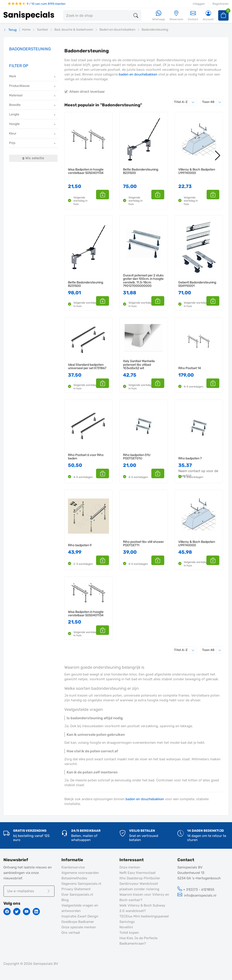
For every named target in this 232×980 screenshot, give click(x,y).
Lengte (33, 115)
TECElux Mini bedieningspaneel (144, 916)
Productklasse (33, 86)
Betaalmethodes (74, 878)
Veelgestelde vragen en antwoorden (80, 908)
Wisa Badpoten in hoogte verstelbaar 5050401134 (86, 171)
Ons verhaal (71, 933)
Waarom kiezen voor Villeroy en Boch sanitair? (144, 897)
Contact (193, 16)
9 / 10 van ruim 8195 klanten (37, 4)
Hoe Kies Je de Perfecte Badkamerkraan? (138, 941)
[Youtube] (27, 912)
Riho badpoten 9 (80, 545)
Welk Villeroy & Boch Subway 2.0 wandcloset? (142, 908)
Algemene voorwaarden (80, 873)
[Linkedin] (36, 912)
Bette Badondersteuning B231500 (141, 171)
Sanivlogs (127, 922)
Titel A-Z (185, 102)
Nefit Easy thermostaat (138, 873)
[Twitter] (17, 912)
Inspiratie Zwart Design (80, 916)
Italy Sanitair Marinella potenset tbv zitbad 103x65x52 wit (139, 365)
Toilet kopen (129, 933)
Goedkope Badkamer (78, 922)
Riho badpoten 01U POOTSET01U (137, 457)
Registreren (221, 4)
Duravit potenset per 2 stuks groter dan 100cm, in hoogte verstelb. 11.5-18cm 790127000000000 (143, 281)
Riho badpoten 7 (190, 458)
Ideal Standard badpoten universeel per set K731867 (87, 367)
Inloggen (199, 4)
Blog (65, 900)
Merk (33, 77)
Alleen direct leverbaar (87, 92)
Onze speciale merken (79, 927)
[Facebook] (7, 912)
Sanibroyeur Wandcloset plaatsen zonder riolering (139, 886)
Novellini (126, 927)
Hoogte (33, 124)
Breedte (33, 105)
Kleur (33, 134)
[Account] (208, 16)
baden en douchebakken (138, 74)
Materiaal (33, 96)
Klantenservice (73, 867)
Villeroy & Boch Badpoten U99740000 (197, 171)
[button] (104, 195)
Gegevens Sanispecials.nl (81, 884)
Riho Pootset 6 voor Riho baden (86, 457)
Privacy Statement (76, 889)
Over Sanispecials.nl (77, 895)
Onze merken (130, 867)
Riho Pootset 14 (190, 368)
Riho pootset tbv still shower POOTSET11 (143, 544)
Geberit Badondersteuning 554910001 (197, 284)
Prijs (33, 143)
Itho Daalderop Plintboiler (140, 878)
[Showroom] (176, 16)
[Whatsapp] (159, 16)
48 (213, 102)
